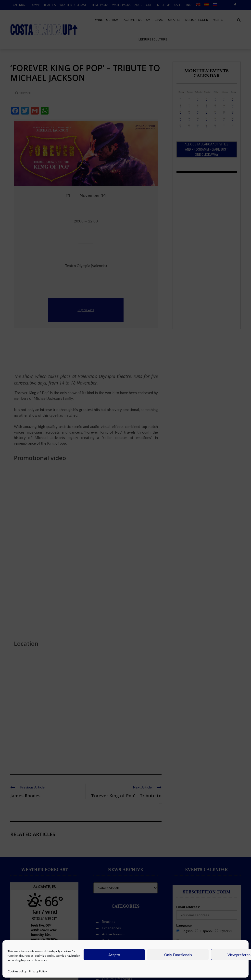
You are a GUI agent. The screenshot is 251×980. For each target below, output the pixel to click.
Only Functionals (178, 955)
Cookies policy (17, 971)
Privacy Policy (38, 971)
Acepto (114, 955)
